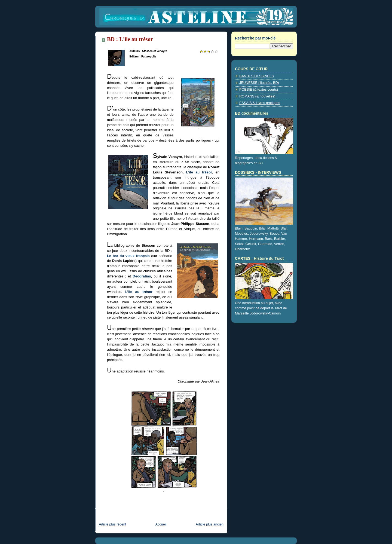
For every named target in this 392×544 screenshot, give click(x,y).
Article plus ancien (210, 524)
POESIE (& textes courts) (259, 90)
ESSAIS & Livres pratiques (260, 103)
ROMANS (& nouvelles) (257, 96)
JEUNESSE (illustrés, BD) (259, 83)
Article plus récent (112, 524)
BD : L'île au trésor (130, 39)
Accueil (161, 524)
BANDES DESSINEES (257, 76)
